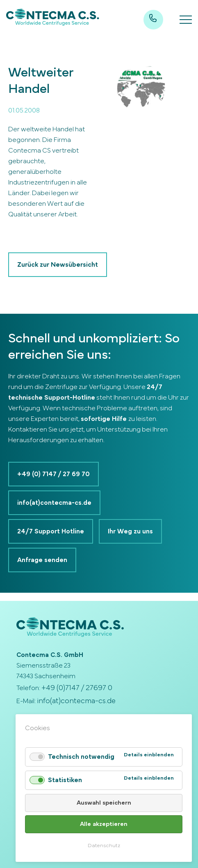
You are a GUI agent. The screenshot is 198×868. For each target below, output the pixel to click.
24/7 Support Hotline (51, 531)
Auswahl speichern (104, 803)
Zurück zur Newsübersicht (58, 265)
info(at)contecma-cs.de (54, 503)
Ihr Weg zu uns (130, 531)
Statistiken (65, 780)
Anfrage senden (42, 560)
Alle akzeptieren (104, 824)
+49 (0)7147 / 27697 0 (77, 688)
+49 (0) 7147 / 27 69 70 (53, 474)
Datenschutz (104, 846)
